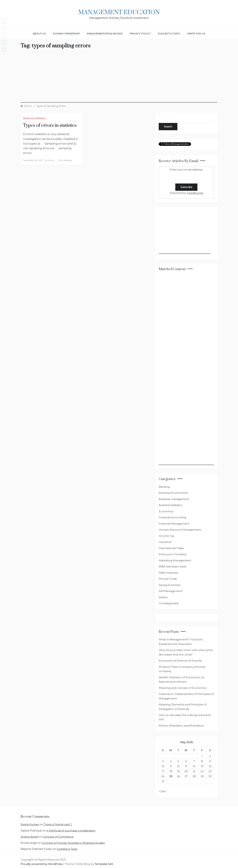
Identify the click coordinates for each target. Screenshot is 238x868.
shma (51, 160)
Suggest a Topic (169, 34)
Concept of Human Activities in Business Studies (73, 843)
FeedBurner (195, 193)
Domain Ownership (66, 34)
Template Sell (104, 864)
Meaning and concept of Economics (183, 688)
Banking (164, 487)
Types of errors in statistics (50, 125)
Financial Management (174, 524)
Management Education (119, 12)
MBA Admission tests (172, 566)
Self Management (171, 591)
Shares (163, 597)
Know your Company (173, 554)
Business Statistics (34, 118)
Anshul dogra (29, 837)
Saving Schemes (169, 585)
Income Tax (166, 536)
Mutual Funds (168, 579)
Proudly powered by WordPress (42, 864)
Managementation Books (105, 34)
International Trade (171, 548)
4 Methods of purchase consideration (71, 831)
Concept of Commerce (58, 837)
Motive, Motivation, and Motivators (181, 726)
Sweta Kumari (30, 824)
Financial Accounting (172, 517)
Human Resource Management (180, 530)
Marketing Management (175, 560)
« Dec (162, 791)
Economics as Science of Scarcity (180, 661)
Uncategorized (169, 603)
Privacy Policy (140, 34)
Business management (174, 499)
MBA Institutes (168, 573)
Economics (166, 511)
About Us (39, 34)
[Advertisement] (119, 78)
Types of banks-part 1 (58, 824)
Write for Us (196, 34)
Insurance (165, 542)
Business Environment (173, 493)
